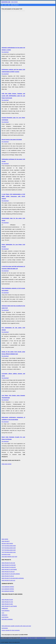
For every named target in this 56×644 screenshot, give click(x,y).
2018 (16, 557)
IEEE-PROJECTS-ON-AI (8, 576)
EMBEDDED (5, 608)
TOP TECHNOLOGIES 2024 (9, 552)
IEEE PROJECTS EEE (7, 604)
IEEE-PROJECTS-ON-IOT (8, 572)
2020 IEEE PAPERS (7, 557)
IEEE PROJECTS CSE (7, 602)
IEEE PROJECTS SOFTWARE (9, 569)
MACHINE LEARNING (7, 619)
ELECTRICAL (5, 617)
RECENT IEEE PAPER (7, 543)
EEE (9, 5)
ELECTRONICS (6, 611)
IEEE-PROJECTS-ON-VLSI (8, 580)
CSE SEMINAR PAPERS (8, 587)
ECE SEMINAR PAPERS (8, 589)
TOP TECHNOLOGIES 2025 (9, 550)
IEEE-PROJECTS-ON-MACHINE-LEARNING (13, 578)
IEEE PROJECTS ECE (7, 600)
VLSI (3, 613)
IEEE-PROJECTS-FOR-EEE (9, 565)
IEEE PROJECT (15, 5)
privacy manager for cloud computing (11, 630)
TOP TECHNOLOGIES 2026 (9, 548)
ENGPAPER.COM (41, 638)
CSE (2, 5)
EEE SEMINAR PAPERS (8, 591)
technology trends (6, 554)
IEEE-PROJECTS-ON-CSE (8, 563)
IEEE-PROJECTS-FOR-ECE (9, 567)
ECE (6, 5)
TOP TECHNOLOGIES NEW (9, 546)
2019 (13, 557)
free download (13, 72)
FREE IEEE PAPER (6, 464)
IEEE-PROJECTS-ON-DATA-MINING (11, 574)
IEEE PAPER (14, 2)
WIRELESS (5, 615)
